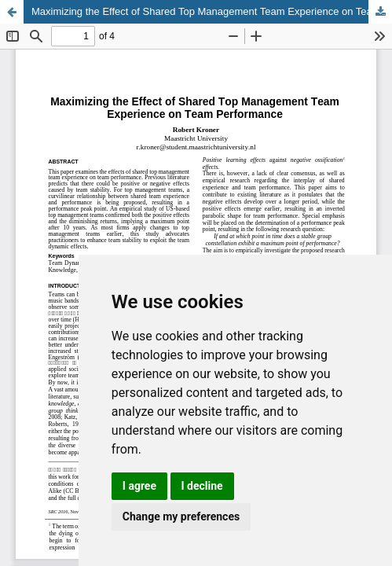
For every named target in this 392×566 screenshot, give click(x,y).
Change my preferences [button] (181, 516)
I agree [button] (139, 486)
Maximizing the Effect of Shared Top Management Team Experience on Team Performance (212, 11)
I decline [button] (202, 486)
